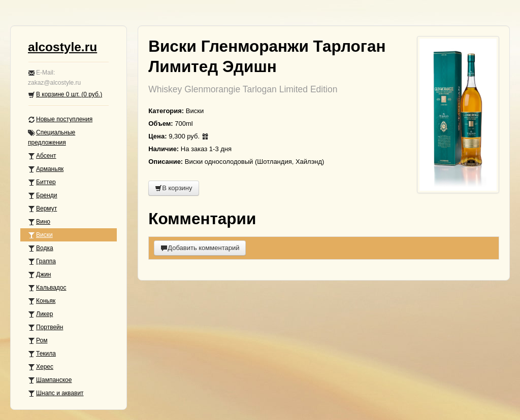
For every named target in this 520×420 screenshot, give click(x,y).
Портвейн (45, 327)
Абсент (42, 156)
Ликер (40, 314)
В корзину (173, 188)
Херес (41, 367)
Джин (39, 275)
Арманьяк (46, 169)
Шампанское (50, 380)
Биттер (42, 182)
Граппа (42, 261)
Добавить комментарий (200, 248)
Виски (40, 235)
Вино (39, 222)
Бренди (43, 196)
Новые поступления (60, 119)
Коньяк (42, 301)
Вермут (42, 209)
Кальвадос (47, 288)
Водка (41, 248)
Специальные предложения (52, 137)
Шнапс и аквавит (56, 393)
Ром (38, 341)
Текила (42, 354)
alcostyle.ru (62, 47)
